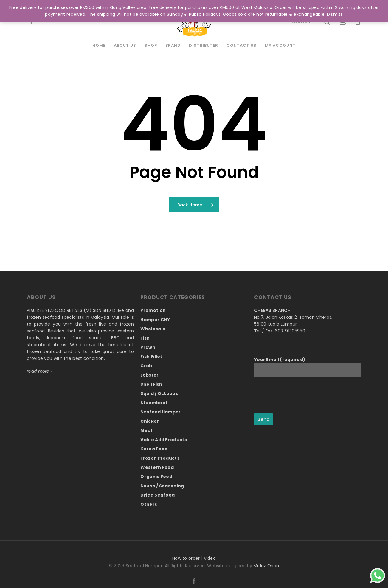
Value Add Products (163, 440)
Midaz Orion (266, 566)
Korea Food (154, 449)
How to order (186, 558)
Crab (146, 366)
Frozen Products (160, 458)
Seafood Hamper (160, 412)
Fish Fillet (151, 357)
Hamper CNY (155, 320)
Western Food (157, 467)
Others (149, 504)
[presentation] (299, 396)
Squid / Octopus (159, 393)
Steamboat (154, 403)
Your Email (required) (308, 367)
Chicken (150, 421)
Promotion (153, 310)
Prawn (148, 347)
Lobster (149, 375)
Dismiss (335, 14)
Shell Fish (151, 384)
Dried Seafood (157, 495)
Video (210, 558)
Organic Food (156, 477)
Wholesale (153, 329)
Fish (145, 338)
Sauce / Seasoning (162, 486)
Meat (146, 430)
